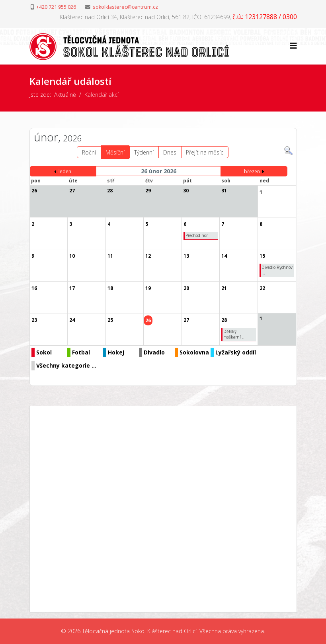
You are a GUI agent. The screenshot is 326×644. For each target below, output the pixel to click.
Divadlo (154, 352)
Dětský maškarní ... (234, 334)
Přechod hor (197, 235)
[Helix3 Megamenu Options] (293, 46)
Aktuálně (65, 95)
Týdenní (144, 152)
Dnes (170, 152)
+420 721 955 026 (56, 7)
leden (65, 171)
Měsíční (115, 152)
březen (252, 171)
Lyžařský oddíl (236, 352)
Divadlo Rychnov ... (277, 270)
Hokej (116, 352)
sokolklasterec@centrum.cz (125, 7)
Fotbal (81, 352)
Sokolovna (194, 352)
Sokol (44, 352)
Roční (89, 152)
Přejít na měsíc (205, 152)
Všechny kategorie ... (66, 365)
